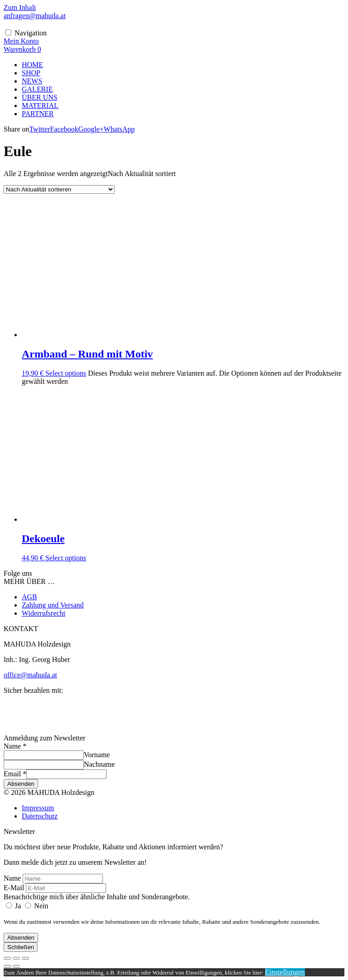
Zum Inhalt (20, 7)
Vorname (97, 755)
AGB (29, 597)
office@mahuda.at (30, 675)
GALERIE (37, 89)
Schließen (21, 947)
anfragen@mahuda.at (35, 16)
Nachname (99, 764)
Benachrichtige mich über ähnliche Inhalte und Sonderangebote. (97, 897)
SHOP (31, 73)
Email (15, 774)
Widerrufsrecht (43, 613)
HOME (32, 65)
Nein (36, 906)
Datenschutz (40, 816)
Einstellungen (285, 972)
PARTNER (38, 114)
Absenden (21, 784)
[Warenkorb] (22, 49)
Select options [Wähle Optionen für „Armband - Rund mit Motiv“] (66, 373)
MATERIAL (40, 105)
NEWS (32, 81)
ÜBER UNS (40, 97)
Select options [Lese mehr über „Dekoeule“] (66, 558)
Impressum (38, 808)
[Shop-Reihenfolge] (59, 189)
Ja (14, 906)
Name (15, 746)
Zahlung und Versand (53, 605)
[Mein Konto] (21, 41)
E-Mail (14, 888)
